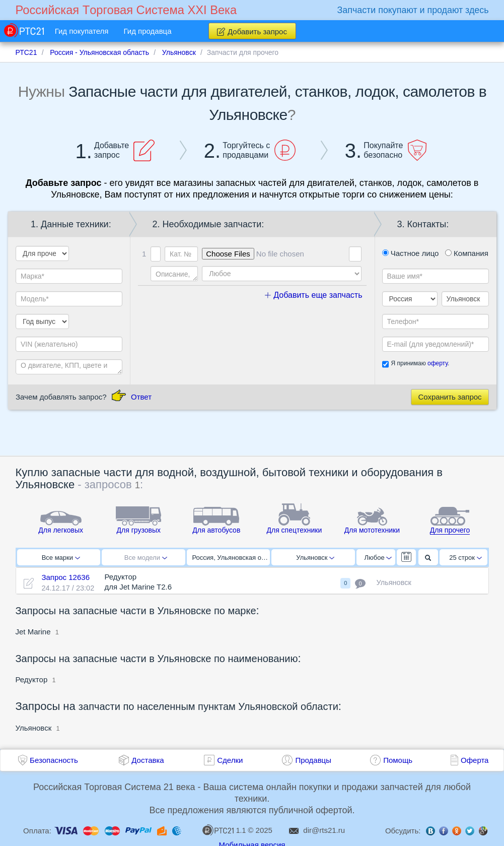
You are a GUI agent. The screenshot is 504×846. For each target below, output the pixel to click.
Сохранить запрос (450, 397)
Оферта (475, 760)
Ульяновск (315, 558)
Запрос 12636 (65, 577)
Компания (467, 253)
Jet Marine (33, 632)
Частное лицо (411, 253)
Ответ (141, 397)
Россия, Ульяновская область (231, 558)
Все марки (61, 558)
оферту (438, 363)
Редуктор (32, 679)
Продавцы (313, 760)
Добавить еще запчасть (314, 295)
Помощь (398, 760)
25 (465, 558)
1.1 (224, 830)
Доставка (148, 760)
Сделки (230, 760)
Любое (378, 558)
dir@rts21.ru (324, 830)
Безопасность (54, 760)
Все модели (146, 558)
